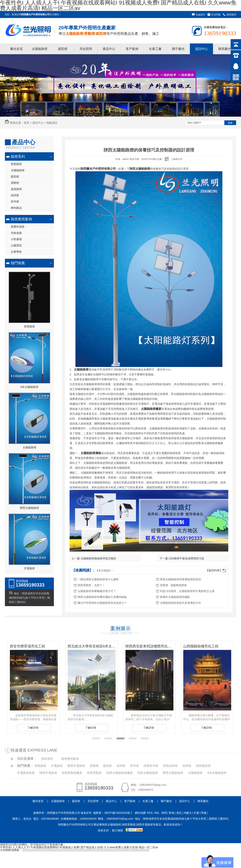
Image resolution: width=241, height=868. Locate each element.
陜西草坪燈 (151, 766)
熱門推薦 (18, 263)
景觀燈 (15, 183)
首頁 (26, 123)
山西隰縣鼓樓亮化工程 (201, 646)
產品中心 (109, 49)
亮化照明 (86, 49)
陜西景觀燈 (94, 773)
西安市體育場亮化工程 (27, 646)
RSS (150, 813)
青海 (171, 813)
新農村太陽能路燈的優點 (175, 597)
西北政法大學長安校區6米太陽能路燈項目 (92, 646)
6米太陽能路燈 (29, 387)
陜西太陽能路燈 (148, 773)
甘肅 (196, 813)
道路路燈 (16, 189)
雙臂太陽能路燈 (29, 508)
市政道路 (16, 233)
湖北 (179, 813)
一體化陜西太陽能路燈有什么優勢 (98, 579)
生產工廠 (155, 49)
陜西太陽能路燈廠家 (120, 773)
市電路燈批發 (26, 773)
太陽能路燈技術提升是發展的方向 (180, 603)
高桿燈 (15, 195)
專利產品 (16, 208)
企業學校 (16, 252)
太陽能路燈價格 (91, 453)
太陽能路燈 (40, 49)
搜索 (230, 123)
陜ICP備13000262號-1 (118, 813)
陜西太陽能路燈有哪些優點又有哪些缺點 (102, 597)
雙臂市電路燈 (76, 766)
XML (157, 813)
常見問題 (216, 15)
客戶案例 (132, 49)
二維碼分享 (177, 159)
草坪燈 (15, 202)
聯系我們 (231, 15)
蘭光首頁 (16, 49)
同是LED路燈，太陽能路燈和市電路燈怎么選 (187, 591)
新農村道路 (18, 227)
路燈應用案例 (21, 219)
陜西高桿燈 (170, 766)
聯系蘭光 (225, 49)
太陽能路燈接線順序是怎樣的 (98, 558)
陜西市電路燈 (48, 773)
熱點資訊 (52, 123)
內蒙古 (188, 813)
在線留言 (200, 15)
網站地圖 (140, 813)
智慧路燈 (16, 164)
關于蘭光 (178, 49)
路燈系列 (18, 157)
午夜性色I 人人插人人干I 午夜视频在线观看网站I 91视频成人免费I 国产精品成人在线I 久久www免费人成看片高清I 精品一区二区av (79, 847)
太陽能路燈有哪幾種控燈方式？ (97, 591)
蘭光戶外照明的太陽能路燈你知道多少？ (102, 603)
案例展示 (120, 628)
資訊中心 (201, 49)
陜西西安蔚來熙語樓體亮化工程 (149, 646)
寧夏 (204, 813)
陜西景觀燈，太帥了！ (91, 585)
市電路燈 (29, 568)
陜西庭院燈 (203, 766)
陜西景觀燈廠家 (72, 773)
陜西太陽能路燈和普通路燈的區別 (180, 579)
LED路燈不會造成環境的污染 (186, 558)
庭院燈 (63, 49)
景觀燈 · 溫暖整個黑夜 (173, 585)
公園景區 (16, 245)
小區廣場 (16, 239)
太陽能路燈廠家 (151, 409)
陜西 (164, 813)
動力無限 (118, 830)
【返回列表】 (214, 570)
